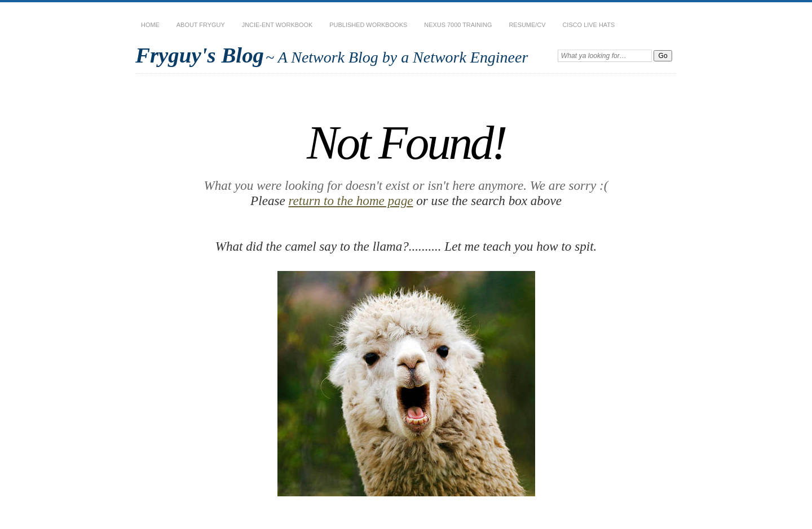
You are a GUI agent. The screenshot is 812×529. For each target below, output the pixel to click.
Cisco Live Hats (588, 25)
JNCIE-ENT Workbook (277, 25)
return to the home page (350, 201)
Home (150, 25)
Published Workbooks (368, 25)
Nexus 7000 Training (458, 25)
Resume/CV (527, 25)
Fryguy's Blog (200, 55)
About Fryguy (201, 25)
